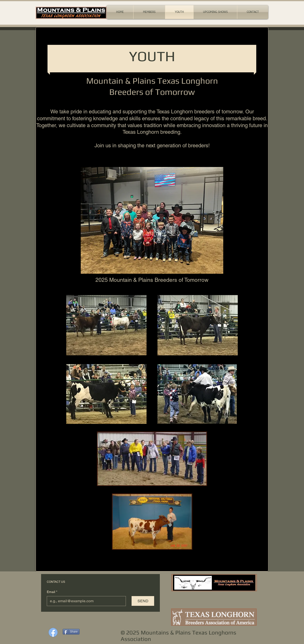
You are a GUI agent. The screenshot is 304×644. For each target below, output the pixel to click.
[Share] (71, 632)
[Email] (85, 601)
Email (52, 592)
